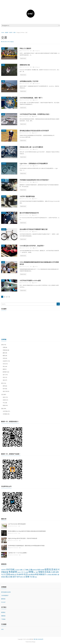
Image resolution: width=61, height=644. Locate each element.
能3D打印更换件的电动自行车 (29, 213)
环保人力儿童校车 (25, 48)
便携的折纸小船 (25, 65)
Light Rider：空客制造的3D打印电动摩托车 (34, 163)
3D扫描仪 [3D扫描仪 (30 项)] (17, 570)
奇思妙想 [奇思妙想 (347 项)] (13, 572)
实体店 (4, 400)
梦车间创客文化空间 (6, 592)
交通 (3, 48)
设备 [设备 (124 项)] (11, 576)
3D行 (2, 629)
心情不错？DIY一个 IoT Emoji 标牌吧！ (18, 553)
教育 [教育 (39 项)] (37, 572)
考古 (4, 366)
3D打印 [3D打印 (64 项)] (3, 569)
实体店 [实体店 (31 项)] (19, 572)
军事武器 (5, 350)
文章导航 (4, 339)
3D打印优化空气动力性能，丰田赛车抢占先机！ (35, 114)
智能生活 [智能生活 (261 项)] (42, 572)
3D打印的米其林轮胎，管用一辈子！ (31, 98)
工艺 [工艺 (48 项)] (22, 572)
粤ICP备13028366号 (38, 639)
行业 (2, 394)
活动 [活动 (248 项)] (8, 574)
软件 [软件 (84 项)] (18, 577)
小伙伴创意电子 (5, 595)
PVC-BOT (3, 602)
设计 (4, 374)
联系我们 (3, 612)
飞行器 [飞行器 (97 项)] (32, 576)
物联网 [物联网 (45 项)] (12, 574)
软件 (4, 388)
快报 (4, 405)
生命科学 (5, 361)
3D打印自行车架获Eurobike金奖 (30, 280)
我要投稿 (3, 616)
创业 (4, 397)
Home (3, 32)
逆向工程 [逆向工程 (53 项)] (23, 577)
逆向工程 (5, 391)
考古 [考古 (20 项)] (47, 574)
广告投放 (3, 619)
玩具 (4, 358)
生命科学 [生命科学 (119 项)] (20, 574)
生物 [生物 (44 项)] (29, 574)
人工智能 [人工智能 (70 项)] (26, 569)
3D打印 (11, 32)
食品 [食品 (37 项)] (36, 577)
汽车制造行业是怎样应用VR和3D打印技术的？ (34, 180)
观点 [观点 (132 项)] (7, 576)
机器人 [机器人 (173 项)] (49, 572)
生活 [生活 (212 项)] (26, 574)
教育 (4, 355)
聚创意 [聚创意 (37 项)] (50, 574)
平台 (4, 402)
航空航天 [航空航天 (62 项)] (55, 574)
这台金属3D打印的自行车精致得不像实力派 (34, 229)
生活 (4, 363)
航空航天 (5, 372)
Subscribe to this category (7, 42)
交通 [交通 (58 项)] (21, 569)
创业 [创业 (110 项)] (39, 569)
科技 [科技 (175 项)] (37, 574)
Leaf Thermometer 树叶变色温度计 (17, 524)
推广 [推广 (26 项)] (35, 572)
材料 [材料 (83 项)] (54, 572)
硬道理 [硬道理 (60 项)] (33, 574)
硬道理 (7, 32)
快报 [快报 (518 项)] (31, 571)
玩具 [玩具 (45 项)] (15, 574)
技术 (2, 383)
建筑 (4, 353)
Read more (23, 58)
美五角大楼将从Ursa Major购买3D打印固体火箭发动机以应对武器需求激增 (27, 531)
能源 (4, 369)
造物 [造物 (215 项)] (27, 576)
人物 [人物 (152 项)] (30, 569)
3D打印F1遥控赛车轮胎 (27, 196)
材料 (4, 386)
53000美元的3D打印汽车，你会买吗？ (32, 246)
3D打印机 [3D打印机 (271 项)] (10, 569)
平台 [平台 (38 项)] (25, 572)
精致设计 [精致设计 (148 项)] (43, 574)
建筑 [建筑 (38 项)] (27, 572)
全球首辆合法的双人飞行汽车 (29, 81)
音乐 (4, 377)
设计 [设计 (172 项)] (15, 576)
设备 (2, 408)
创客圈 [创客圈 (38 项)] (42, 570)
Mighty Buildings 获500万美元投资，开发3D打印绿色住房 (23, 538)
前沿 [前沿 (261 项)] (56, 569)
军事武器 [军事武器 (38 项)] (35, 570)
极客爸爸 (3, 599)
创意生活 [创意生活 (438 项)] (49, 569)
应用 (14, 32)
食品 (4, 380)
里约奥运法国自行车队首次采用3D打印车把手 (34, 131)
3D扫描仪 (5, 414)
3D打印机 (5, 411)
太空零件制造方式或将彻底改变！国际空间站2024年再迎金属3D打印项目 (26, 545)
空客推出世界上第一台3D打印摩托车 (31, 147)
